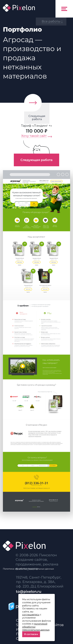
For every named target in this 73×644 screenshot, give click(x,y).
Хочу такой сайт (34, 136)
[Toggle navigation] (64, 9)
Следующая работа (37, 118)
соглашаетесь (31, 614)
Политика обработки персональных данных (28, 569)
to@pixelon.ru (29, 592)
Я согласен (31, 634)
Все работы (51, 21)
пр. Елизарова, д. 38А (35, 582)
